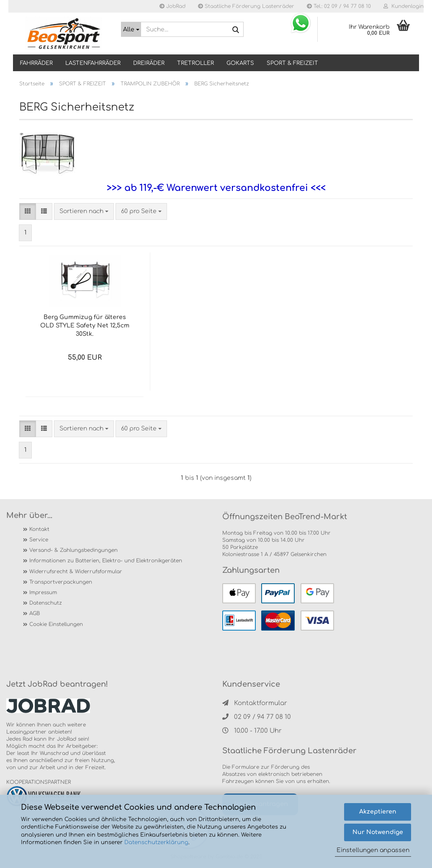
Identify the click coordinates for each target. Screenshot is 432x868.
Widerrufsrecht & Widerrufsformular (76, 572)
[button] (28, 211)
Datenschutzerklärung (156, 842)
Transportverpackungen (61, 582)
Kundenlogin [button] (404, 6)
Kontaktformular (255, 703)
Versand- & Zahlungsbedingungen (73, 550)
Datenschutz (46, 603)
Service (39, 540)
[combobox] (84, 211)
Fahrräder (36, 63)
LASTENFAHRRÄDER (93, 63)
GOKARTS (240, 63)
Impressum (43, 592)
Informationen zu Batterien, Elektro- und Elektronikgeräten (106, 561)
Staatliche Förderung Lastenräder (246, 6)
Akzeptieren (378, 812)
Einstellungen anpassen (373, 850)
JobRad (172, 6)
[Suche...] (131, 29)
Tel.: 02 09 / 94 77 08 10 (339, 6)
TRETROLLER (195, 63)
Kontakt (39, 529)
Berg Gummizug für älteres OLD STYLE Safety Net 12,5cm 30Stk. (85, 326)
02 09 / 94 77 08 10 (257, 717)
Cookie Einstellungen (56, 624)
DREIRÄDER (149, 63)
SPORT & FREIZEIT (292, 63)
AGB (35, 613)
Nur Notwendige (378, 832)
